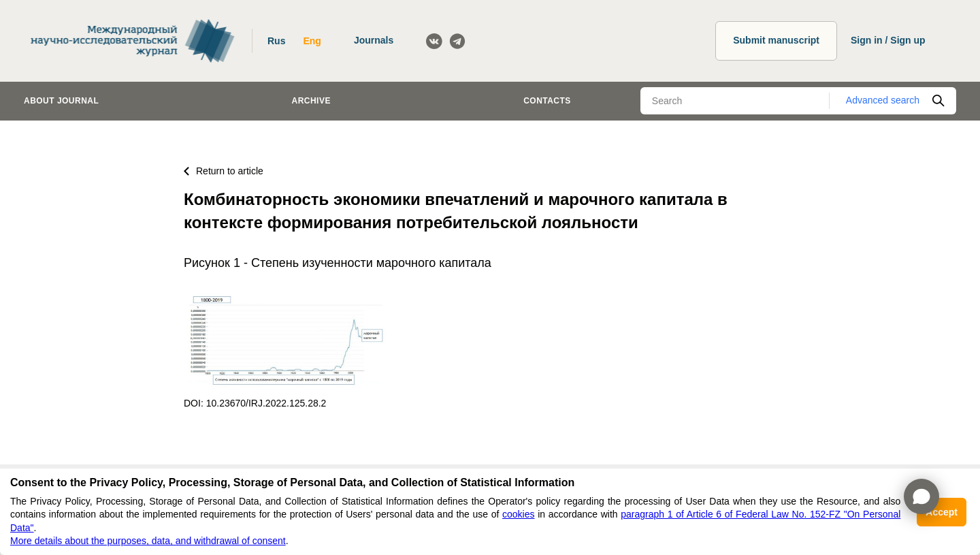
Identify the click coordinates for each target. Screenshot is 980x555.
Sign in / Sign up (888, 40)
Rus (276, 41)
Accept (942, 512)
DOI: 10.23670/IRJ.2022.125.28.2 (255, 403)
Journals (374, 40)
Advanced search (883, 100)
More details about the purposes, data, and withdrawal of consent (148, 541)
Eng (312, 41)
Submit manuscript (776, 40)
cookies (518, 514)
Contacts (547, 101)
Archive (311, 101)
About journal (61, 101)
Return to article (224, 171)
